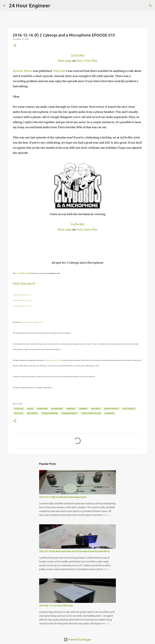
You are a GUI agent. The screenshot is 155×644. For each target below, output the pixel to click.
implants (96, 409)
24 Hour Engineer (30, 5)
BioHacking (57, 409)
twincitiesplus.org (91, 413)
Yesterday (59, 71)
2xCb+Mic (78, 55)
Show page (65, 61)
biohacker (42, 409)
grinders (71, 409)
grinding (83, 409)
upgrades (110, 413)
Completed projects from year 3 (22, 306)
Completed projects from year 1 (22, 295)
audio (30, 409)
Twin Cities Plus (87, 61)
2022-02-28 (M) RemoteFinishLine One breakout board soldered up (74, 551)
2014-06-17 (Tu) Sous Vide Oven (56, 606)
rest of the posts (23, 273)
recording (33, 413)
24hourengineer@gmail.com (53, 360)
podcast (19, 413)
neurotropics (112, 409)
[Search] (55, 6)
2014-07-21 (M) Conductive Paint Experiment (63, 497)
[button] (15, 46)
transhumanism (50, 413)
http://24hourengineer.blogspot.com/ (32, 322)
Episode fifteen (23, 71)
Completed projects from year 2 (22, 300)
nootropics (129, 409)
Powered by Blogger (77, 640)
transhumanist (69, 413)
